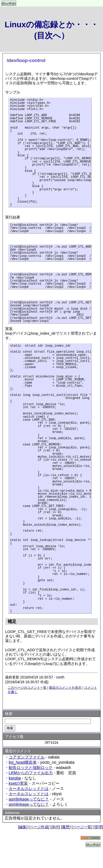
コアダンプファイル (27, 757)
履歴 (66, 827)
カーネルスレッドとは (29, 789)
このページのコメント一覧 (27, 688)
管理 (98, 827)
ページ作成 (39, 827)
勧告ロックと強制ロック (31, 768)
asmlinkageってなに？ (29, 799)
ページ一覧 (82, 827)
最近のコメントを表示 (65, 688)
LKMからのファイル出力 (31, 773)
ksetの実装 (18, 783)
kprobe (15, 778)
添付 (55, 827)
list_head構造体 (23, 762)
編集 (23, 827)
